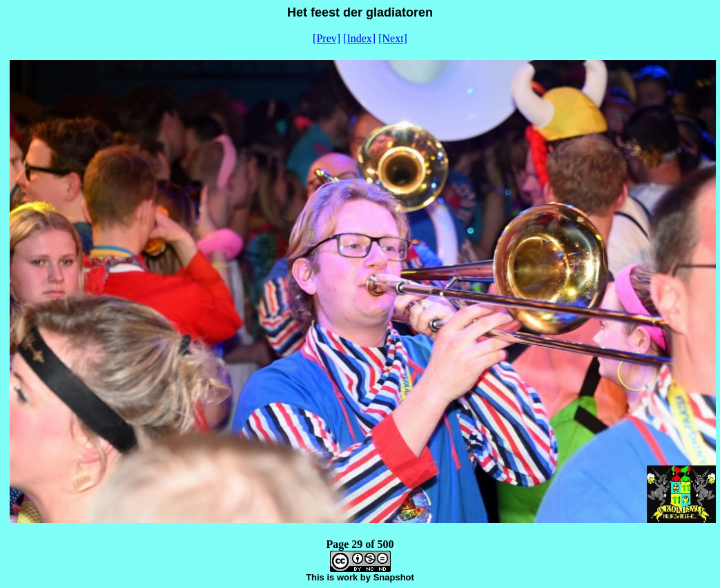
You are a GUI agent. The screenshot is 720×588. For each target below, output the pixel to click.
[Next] (393, 38)
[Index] (359, 38)
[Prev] (327, 38)
